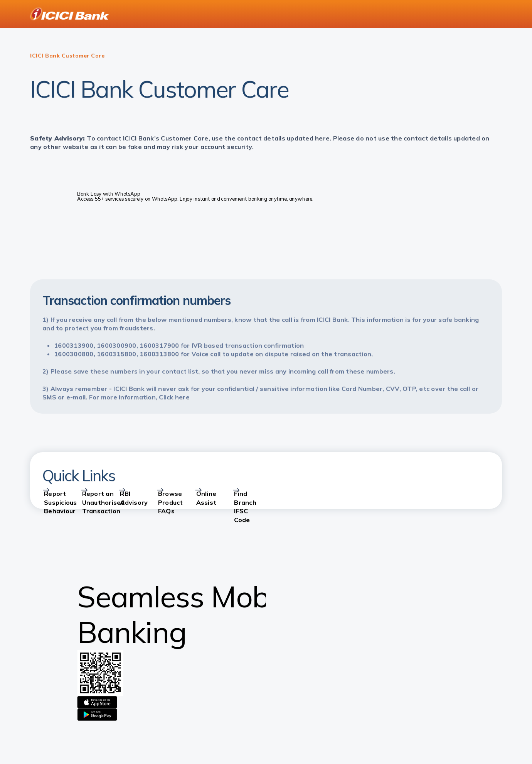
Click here (174, 397)
